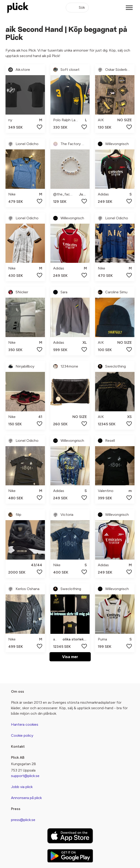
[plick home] (18, 8)
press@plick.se (23, 820)
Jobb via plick (22, 787)
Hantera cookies (25, 724)
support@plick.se (25, 776)
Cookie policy (22, 735)
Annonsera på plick (26, 798)
